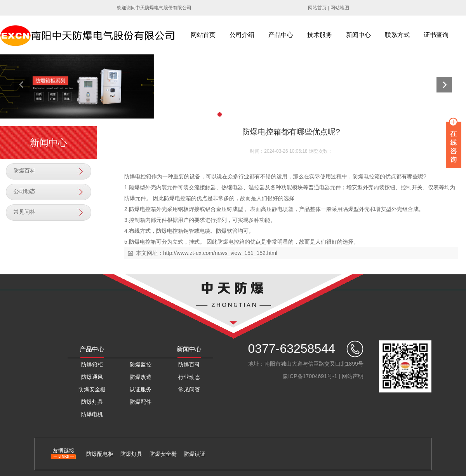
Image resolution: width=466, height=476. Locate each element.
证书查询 (436, 35)
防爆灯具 (92, 402)
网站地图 (340, 8)
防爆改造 (141, 377)
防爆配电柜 (100, 454)
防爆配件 (141, 402)
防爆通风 (92, 377)
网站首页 (317, 8)
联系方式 (397, 35)
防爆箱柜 (92, 364)
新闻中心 (358, 35)
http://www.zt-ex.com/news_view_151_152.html (220, 253)
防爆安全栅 (92, 389)
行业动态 (189, 377)
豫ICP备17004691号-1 (310, 376)
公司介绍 (242, 35)
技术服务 (320, 35)
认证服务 (141, 389)
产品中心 (281, 35)
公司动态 (24, 191)
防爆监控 (141, 364)
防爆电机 (92, 414)
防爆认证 (195, 454)
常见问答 (24, 212)
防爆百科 (24, 171)
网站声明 (353, 376)
